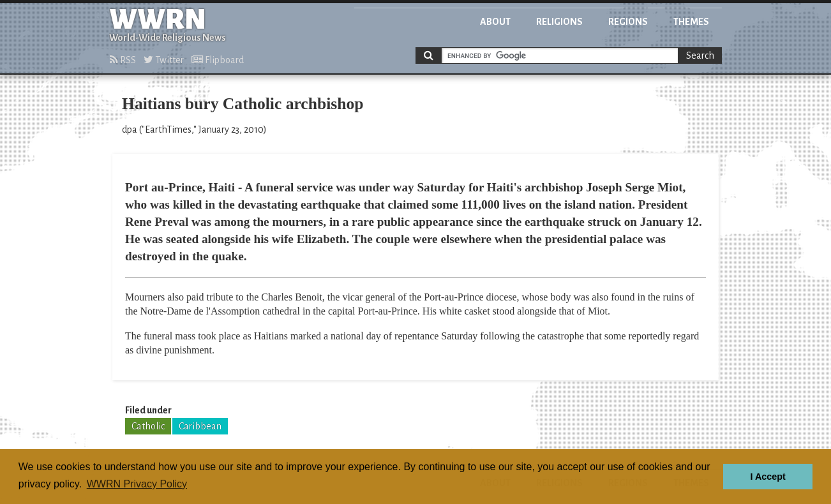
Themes (691, 22)
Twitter (164, 60)
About (495, 22)
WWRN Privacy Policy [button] (137, 484)
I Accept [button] (767, 477)
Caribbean (200, 426)
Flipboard (218, 60)
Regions (628, 22)
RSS (123, 60)
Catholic (148, 426)
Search (700, 56)
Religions (559, 22)
